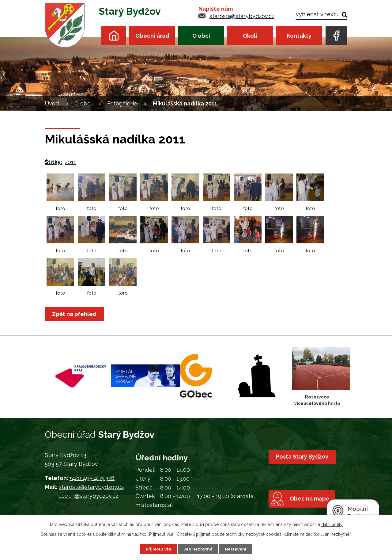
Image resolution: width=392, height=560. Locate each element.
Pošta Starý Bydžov (303, 457)
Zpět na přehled (75, 314)
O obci (201, 36)
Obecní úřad (152, 36)
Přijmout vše (158, 549)
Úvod (114, 35)
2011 (70, 162)
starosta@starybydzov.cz (242, 16)
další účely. (332, 524)
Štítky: (53, 162)
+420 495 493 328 (92, 478)
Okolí (250, 36)
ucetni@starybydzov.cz (88, 496)
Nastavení (237, 549)
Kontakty (299, 36)
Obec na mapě (312, 505)
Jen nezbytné (198, 549)
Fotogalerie (122, 103)
